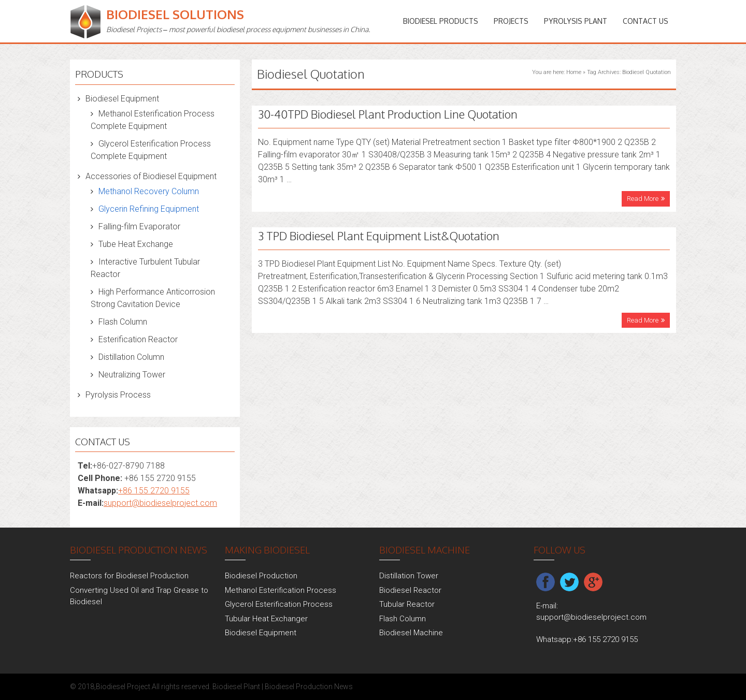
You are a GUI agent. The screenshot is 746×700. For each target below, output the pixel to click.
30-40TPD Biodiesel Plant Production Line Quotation (388, 114)
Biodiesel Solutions (175, 14)
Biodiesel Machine (411, 633)
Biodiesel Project (123, 687)
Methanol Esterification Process (281, 590)
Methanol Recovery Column (149, 191)
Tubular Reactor (407, 604)
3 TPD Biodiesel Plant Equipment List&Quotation (379, 236)
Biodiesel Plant (236, 687)
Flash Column (123, 322)
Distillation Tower (409, 576)
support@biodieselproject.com (160, 503)
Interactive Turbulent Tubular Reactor (145, 268)
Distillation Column (131, 357)
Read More (643, 199)
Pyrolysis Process (118, 395)
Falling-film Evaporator (139, 227)
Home (574, 72)
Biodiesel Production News (309, 687)
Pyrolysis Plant (576, 21)
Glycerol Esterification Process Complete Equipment (151, 150)
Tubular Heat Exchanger (266, 619)
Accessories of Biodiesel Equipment (151, 176)
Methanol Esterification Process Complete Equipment (153, 120)
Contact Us (645, 21)
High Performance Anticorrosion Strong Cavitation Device (153, 298)
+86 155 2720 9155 (154, 491)
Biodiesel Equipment (122, 99)
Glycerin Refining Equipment (149, 209)
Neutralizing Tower (132, 375)
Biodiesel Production (261, 576)
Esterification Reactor (138, 339)
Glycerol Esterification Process (279, 604)
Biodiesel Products (441, 21)
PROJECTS (511, 21)
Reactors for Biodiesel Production (129, 576)
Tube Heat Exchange (136, 244)
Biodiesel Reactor (410, 590)
